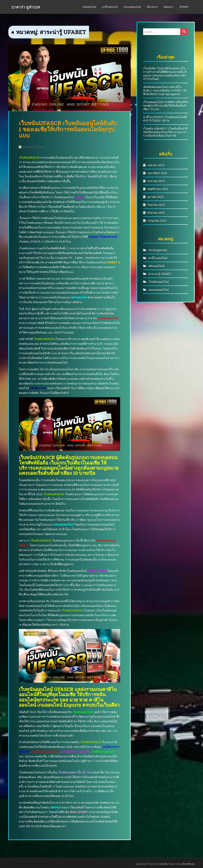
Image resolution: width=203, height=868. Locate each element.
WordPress (188, 864)
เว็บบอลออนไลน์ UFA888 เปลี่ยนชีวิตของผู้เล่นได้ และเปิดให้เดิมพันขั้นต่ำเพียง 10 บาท (166, 105)
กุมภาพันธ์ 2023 (157, 173)
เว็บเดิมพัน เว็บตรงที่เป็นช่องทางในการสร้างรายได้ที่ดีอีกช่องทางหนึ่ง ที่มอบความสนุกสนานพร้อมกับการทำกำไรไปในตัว (165, 74)
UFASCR (55, 807)
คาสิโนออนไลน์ (110, 7)
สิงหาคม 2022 (156, 213)
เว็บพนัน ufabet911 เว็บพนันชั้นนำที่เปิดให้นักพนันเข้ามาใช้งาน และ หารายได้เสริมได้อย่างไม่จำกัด (165, 132)
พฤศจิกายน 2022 (158, 189)
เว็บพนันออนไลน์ (158, 282)
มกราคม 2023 (156, 181)
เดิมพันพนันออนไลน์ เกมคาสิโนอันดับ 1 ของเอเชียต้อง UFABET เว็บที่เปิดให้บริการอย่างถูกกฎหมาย (165, 90)
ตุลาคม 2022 (155, 197)
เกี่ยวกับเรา (152, 7)
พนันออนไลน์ (89, 7)
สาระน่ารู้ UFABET (160, 274)
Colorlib (163, 864)
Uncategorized (158, 250)
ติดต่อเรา (169, 7)
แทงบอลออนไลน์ (132, 7)
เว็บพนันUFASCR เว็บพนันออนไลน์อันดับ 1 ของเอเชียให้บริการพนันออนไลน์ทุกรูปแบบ (68, 129)
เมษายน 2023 (156, 165)
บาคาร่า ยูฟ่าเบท (26, 7)
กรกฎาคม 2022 (157, 220)
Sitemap (184, 7)
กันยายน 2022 (156, 205)
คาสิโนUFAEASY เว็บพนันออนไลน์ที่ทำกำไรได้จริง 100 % (165, 119)
